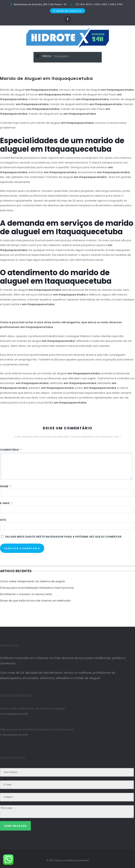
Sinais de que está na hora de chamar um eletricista (35, 601)
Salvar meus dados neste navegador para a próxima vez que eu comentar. (64, 537)
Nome (5, 486)
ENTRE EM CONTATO (67, 11)
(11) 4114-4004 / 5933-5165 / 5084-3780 (99, 4)
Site (3, 520)
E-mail (6, 503)
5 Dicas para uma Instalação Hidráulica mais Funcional (37, 588)
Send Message (15, 826)
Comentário (11, 450)
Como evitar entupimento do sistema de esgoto (33, 581)
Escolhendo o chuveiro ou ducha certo (26, 594)
